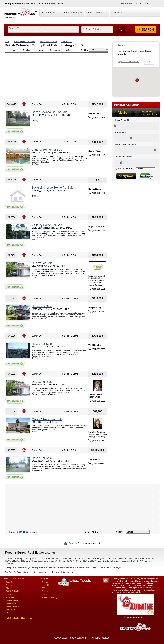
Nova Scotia (11, 610)
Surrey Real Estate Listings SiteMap (22, 567)
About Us (46, 585)
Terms (44, 594)
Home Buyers (48, 13)
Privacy (45, 591)
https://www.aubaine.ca (136, 617)
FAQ (44, 588)
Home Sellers (71, 13)
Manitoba (10, 597)
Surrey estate (67, 42)
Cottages (70, 50)
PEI (7, 613)
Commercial (55, 50)
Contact (45, 582)
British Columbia (13, 591)
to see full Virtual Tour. (52, 426)
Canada (9, 582)
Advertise (144, 4)
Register (82, 543)
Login (136, 4)
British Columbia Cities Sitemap (19, 618)
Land (41, 50)
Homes (12, 50)
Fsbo (7, 42)
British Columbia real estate (24, 42)
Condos (26, 50)
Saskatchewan (12, 600)
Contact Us (117, 13)
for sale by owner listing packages (60, 572)
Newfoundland (12, 603)
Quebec (9, 594)
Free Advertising (94, 13)
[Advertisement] (57, 77)
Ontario (9, 585)
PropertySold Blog (49, 597)
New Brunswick (12, 607)
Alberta (9, 588)
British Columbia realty (48, 42)
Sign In (72, 543)
